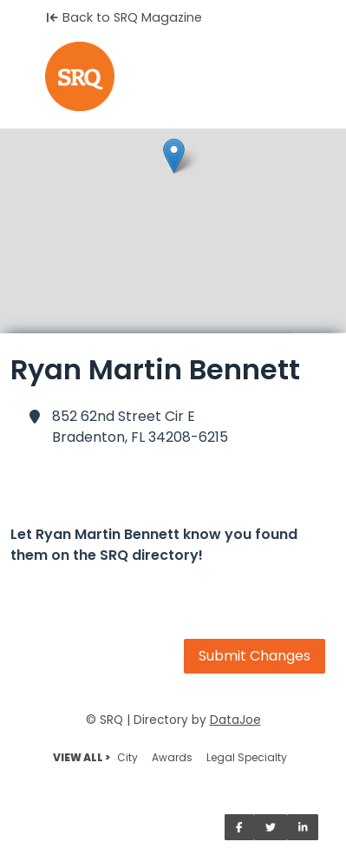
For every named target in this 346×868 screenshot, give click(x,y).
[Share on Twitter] (271, 827)
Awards (172, 757)
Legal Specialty (247, 757)
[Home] (173, 76)
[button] (174, 156)
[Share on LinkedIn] (303, 827)
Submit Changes (255, 656)
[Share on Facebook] (239, 827)
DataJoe (235, 720)
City (127, 757)
